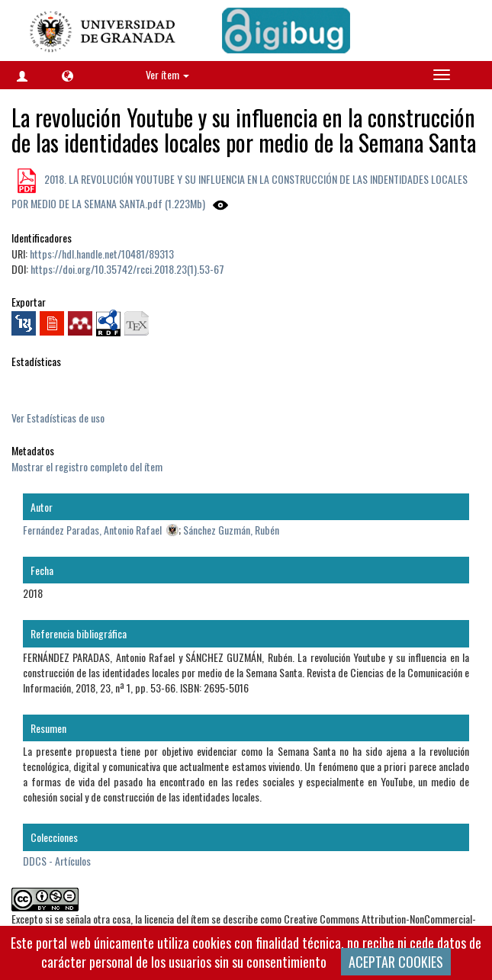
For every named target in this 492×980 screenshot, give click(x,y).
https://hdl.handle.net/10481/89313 (102, 254)
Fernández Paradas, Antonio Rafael (92, 530)
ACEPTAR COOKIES (396, 962)
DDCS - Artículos (57, 861)
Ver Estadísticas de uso (58, 418)
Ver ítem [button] (167, 74)
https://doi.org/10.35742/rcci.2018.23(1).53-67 (127, 269)
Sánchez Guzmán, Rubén (231, 530)
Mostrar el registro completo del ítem (87, 466)
